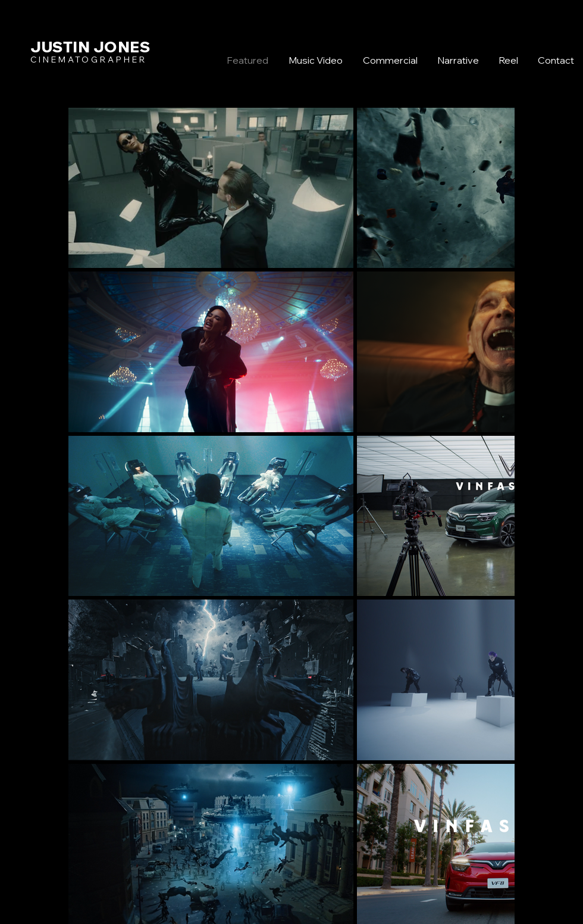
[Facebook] (543, 433)
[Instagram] (543, 483)
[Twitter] (543, 458)
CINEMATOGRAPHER (89, 60)
